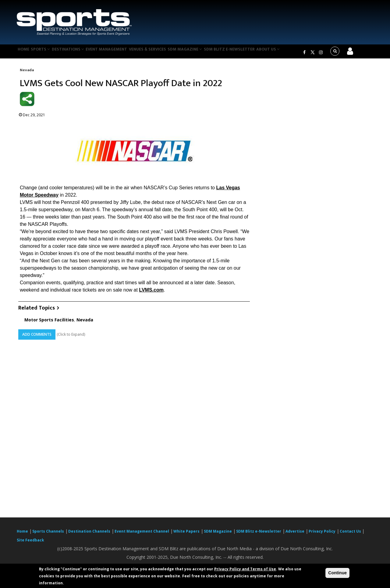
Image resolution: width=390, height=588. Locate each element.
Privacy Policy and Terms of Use (245, 569)
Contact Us (351, 535)
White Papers (186, 535)
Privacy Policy (322, 535)
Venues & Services (163, 53)
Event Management (118, 53)
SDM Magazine (203, 53)
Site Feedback (30, 544)
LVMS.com (151, 294)
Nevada (27, 74)
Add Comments (37, 338)
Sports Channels (48, 535)
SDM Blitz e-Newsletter (249, 53)
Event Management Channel (142, 535)
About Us (291, 53)
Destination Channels (89, 535)
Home (25, 53)
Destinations (77, 53)
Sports (46, 53)
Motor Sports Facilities (49, 324)
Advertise (295, 535)
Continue (337, 573)
